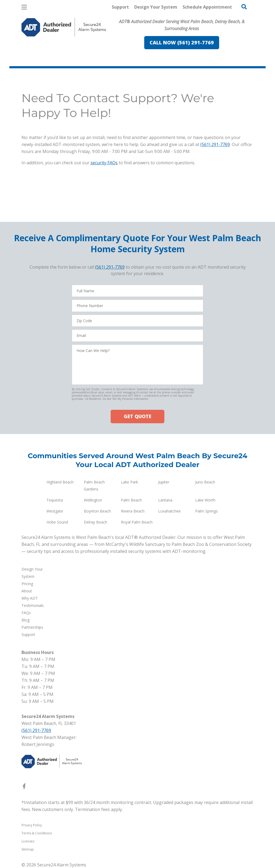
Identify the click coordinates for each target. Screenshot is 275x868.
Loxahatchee (169, 511)
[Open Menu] (24, 7)
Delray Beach (95, 522)
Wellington (93, 500)
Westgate (55, 511)
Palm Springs (207, 511)
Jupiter (164, 482)
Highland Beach (60, 482)
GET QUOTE (137, 416)
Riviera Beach (133, 511)
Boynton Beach (97, 511)
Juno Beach (205, 482)
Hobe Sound (57, 522)
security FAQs (104, 163)
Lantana (165, 500)
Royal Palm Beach (137, 522)
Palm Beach (131, 500)
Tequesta (55, 500)
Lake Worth (205, 500)
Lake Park (129, 482)
